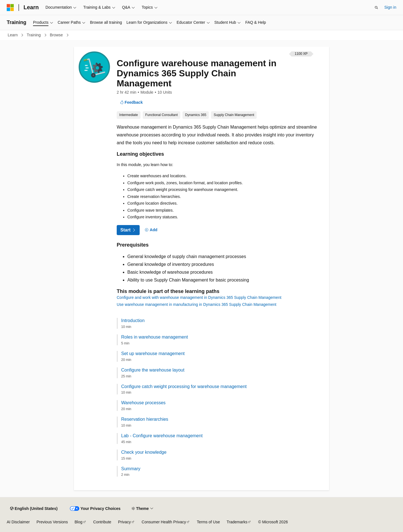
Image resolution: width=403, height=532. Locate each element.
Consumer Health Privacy (164, 522)
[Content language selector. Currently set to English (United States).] (34, 509)
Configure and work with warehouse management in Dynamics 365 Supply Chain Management (199, 297)
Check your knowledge (144, 452)
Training (34, 35)
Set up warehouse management (153, 354)
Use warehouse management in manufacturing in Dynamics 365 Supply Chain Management (196, 304)
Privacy (125, 522)
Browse (57, 35)
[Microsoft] (10, 8)
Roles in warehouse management (154, 337)
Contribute (102, 522)
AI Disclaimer (18, 522)
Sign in (390, 7)
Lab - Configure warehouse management (162, 436)
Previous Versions (52, 522)
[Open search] (376, 8)
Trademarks (237, 522)
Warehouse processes (143, 403)
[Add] (151, 230)
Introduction (133, 321)
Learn (13, 35)
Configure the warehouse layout (153, 370)
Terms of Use (208, 522)
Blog (79, 522)
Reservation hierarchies (145, 419)
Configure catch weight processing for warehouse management (184, 386)
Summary (131, 469)
